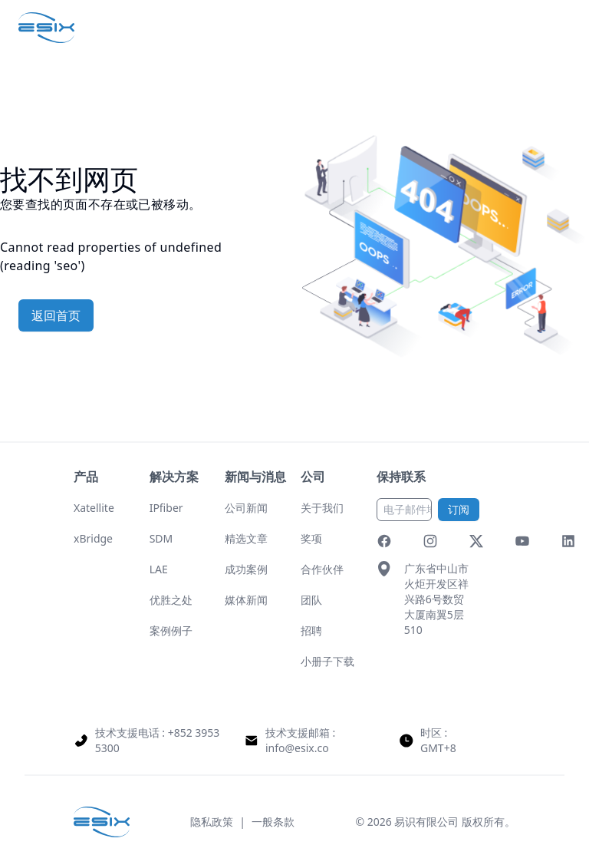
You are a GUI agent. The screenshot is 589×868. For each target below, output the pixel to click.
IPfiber (166, 508)
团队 (311, 600)
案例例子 (171, 630)
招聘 (311, 630)
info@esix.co (297, 748)
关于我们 (322, 508)
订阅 (459, 509)
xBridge (93, 538)
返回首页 (56, 315)
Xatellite (94, 508)
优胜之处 (171, 600)
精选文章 (246, 538)
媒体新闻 (246, 600)
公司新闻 (246, 508)
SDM (161, 538)
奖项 (311, 538)
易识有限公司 (426, 822)
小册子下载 (327, 661)
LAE (159, 569)
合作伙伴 (322, 569)
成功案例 (246, 569)
